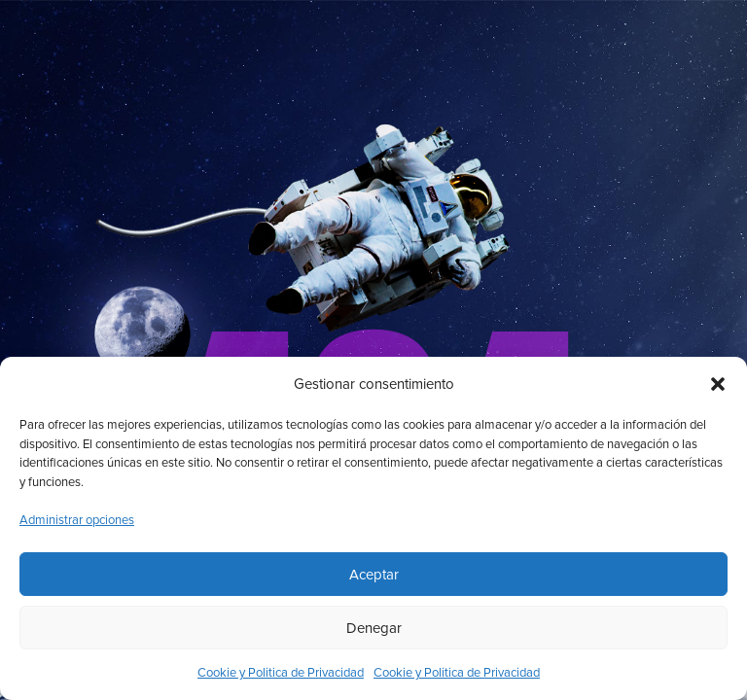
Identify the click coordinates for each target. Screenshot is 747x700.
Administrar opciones (77, 520)
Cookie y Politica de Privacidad (281, 673)
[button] (718, 384)
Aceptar (374, 575)
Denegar (374, 628)
